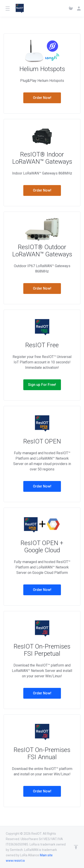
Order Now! (42, 98)
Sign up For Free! (42, 385)
